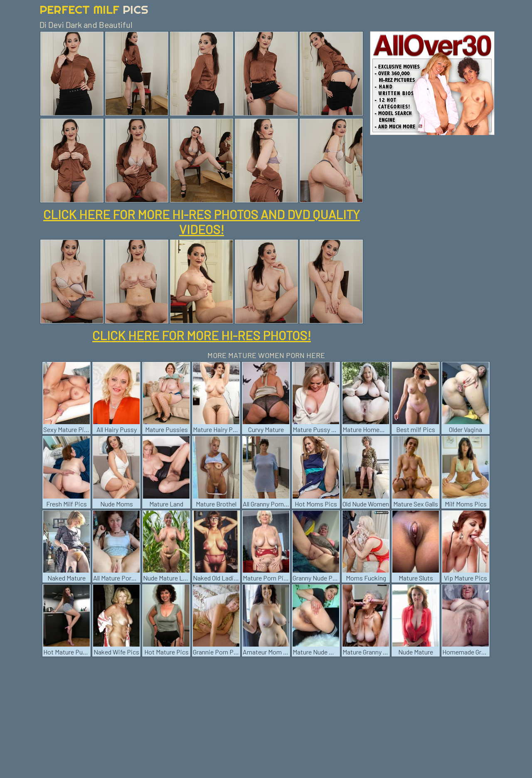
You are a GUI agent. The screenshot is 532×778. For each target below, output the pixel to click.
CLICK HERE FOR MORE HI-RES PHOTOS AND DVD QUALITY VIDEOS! (202, 222)
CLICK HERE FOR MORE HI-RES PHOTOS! (202, 335)
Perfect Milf (94, 9)
